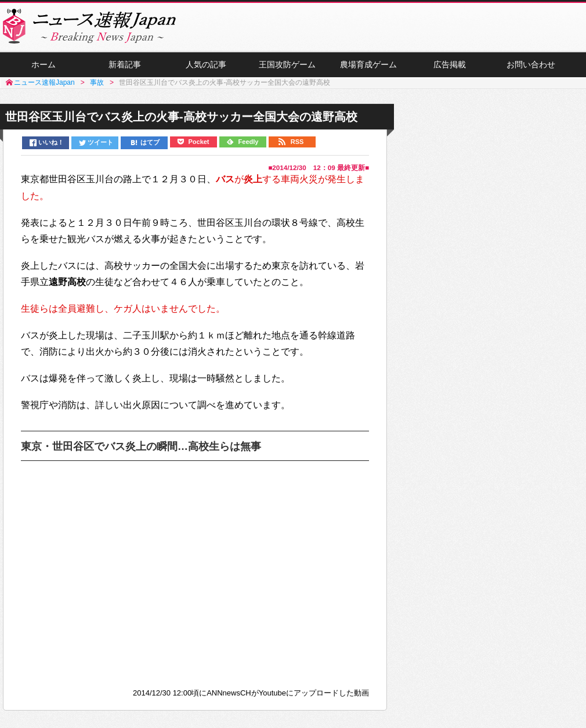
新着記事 (125, 64)
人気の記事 (206, 64)
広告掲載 (450, 64)
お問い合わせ (531, 64)
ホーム (44, 64)
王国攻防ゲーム (287, 64)
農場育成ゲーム (368, 64)
